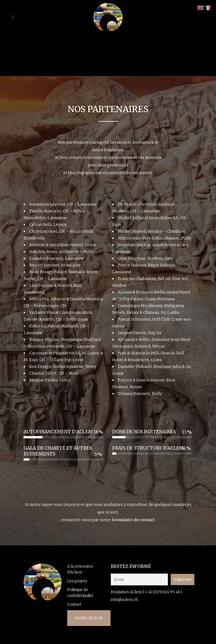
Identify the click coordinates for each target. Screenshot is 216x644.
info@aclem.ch (124, 600)
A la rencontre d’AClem (80, 569)
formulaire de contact (133, 520)
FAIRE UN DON (89, 618)
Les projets (77, 581)
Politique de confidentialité (80, 593)
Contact (74, 604)
